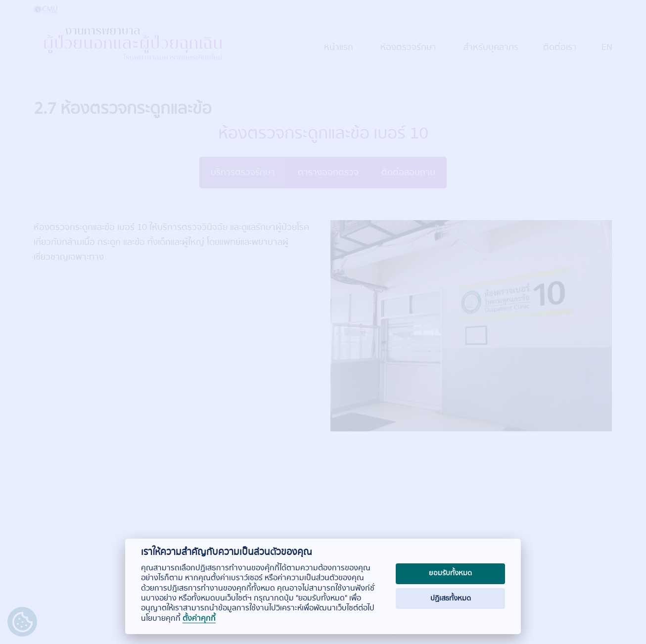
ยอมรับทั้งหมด (450, 573)
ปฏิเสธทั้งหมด (451, 598)
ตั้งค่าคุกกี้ (199, 619)
